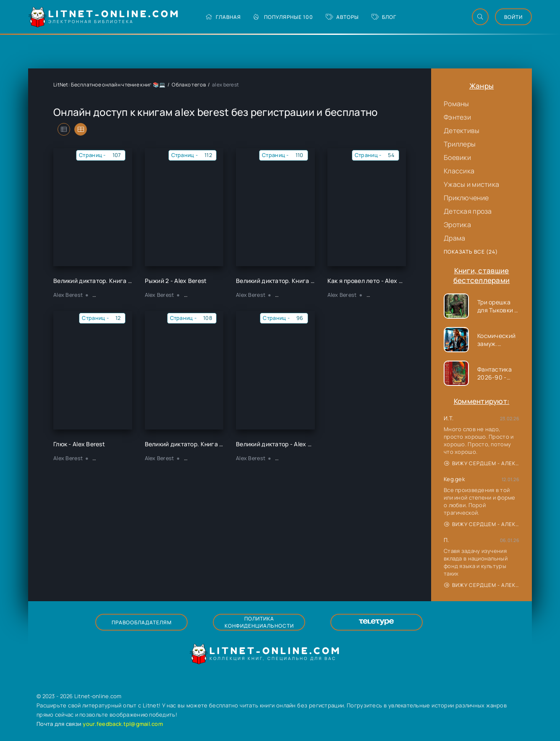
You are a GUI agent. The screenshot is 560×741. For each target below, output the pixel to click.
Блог (384, 17)
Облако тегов (188, 85)
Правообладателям (142, 622)
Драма (454, 238)
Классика (459, 171)
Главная (223, 17)
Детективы (462, 131)
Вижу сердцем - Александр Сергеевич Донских (482, 463)
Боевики (457, 157)
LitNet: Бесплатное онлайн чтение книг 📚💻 (109, 85)
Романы (457, 104)
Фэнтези (457, 117)
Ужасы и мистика (471, 184)
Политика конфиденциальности (259, 622)
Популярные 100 (283, 17)
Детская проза (468, 211)
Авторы (342, 17)
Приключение (466, 198)
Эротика (457, 225)
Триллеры (460, 144)
